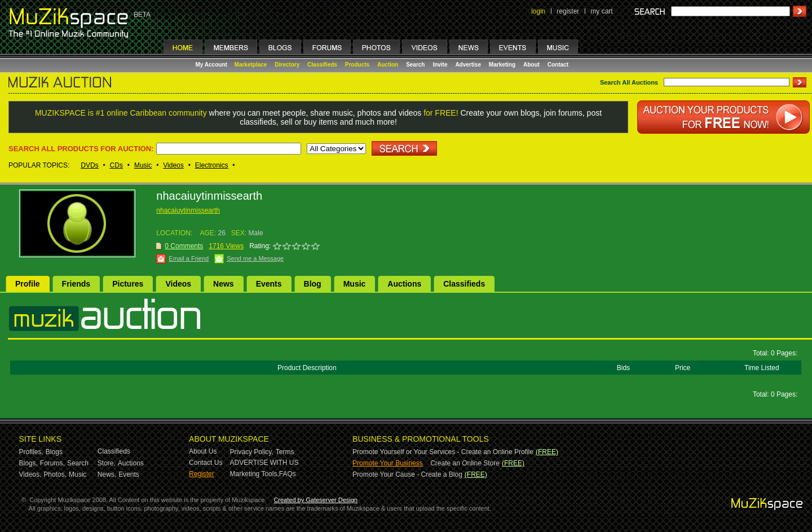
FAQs (288, 474)
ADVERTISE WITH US (264, 463)
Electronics (212, 165)
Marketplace (251, 65)
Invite (440, 65)
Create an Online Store (465, 463)
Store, (107, 463)
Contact (558, 65)
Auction (388, 65)
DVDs (89, 165)
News (224, 284)
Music (143, 165)
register (568, 11)
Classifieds (322, 65)
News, (107, 474)
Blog (313, 284)
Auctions (404, 284)
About (531, 65)
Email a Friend (189, 258)
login (538, 11)
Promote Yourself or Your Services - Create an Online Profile (443, 452)
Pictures (128, 284)
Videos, (30, 474)
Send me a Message (255, 258)
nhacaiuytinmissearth (188, 210)
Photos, (55, 474)
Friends (76, 284)
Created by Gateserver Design (315, 500)
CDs (116, 165)
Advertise (468, 65)
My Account (212, 65)
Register (202, 474)
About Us (203, 451)
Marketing (502, 65)
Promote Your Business (388, 463)
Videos (173, 165)
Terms (285, 452)
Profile (28, 284)
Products (357, 65)
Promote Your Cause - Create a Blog (407, 474)
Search (415, 65)
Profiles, (31, 452)
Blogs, (28, 463)
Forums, (52, 463)
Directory (287, 65)
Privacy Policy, (252, 452)
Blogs (54, 452)
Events (269, 284)
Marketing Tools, (255, 474)
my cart (601, 11)
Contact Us (206, 463)
